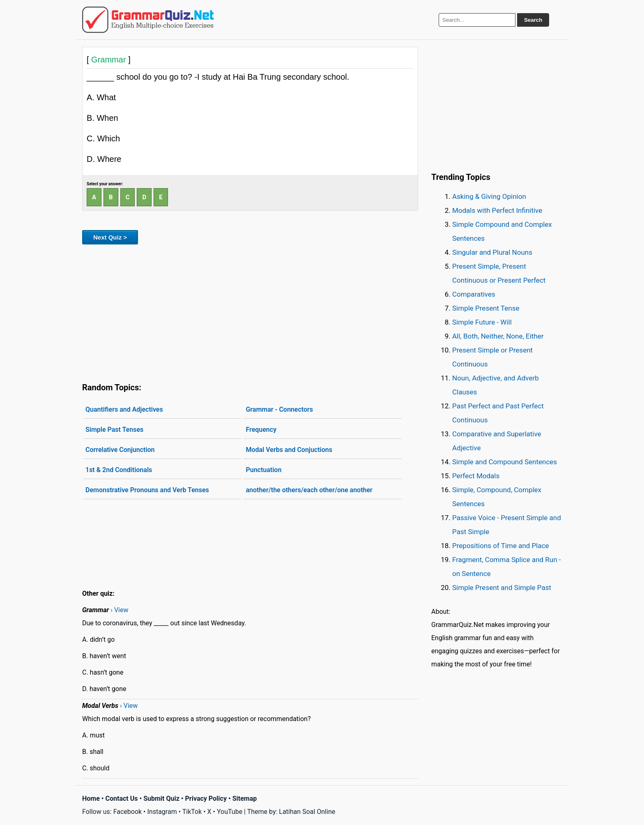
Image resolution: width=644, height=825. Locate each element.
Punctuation (263, 470)
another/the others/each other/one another (309, 490)
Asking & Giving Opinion (489, 196)
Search (533, 20)
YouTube (230, 812)
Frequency (261, 430)
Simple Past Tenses (114, 430)
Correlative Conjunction (120, 450)
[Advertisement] (250, 312)
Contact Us (122, 798)
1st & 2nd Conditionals (119, 470)
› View (119, 610)
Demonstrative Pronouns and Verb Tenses (147, 490)
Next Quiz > (110, 237)
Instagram (162, 812)
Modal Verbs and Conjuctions (289, 450)
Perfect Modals (476, 476)
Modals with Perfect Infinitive (497, 210)
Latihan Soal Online (307, 812)
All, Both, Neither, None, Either (498, 336)
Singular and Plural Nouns (492, 252)
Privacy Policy (206, 798)
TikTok (192, 812)
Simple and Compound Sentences (505, 462)
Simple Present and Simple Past (502, 588)
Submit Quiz (161, 798)
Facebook (128, 812)
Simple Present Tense (486, 308)
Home (91, 798)
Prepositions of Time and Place (501, 546)
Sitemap (245, 798)
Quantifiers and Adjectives (124, 409)
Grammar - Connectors (279, 409)
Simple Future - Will (482, 322)
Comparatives (474, 294)
